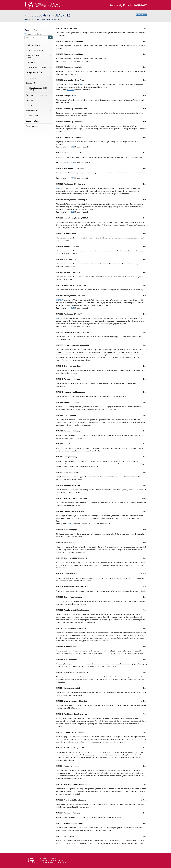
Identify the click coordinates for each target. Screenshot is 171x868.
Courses (40, 34)
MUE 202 (70, 178)
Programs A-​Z (31, 78)
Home (26, 20)
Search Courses (32, 111)
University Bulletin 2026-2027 (128, 5)
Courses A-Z (35, 20)
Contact (29, 105)
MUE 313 (60, 318)
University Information (34, 50)
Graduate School (32, 62)
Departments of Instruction (36, 95)
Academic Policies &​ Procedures (34, 56)
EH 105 (94, 524)
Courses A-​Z (30, 83)
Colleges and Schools (34, 73)
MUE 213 (60, 300)
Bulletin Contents (33, 121)
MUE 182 (70, 147)
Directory (30, 100)
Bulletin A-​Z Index (33, 116)
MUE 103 (70, 162)
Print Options (141, 15)
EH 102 (70, 524)
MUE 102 (70, 61)
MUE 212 (60, 188)
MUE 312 (70, 326)
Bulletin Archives (32, 126)
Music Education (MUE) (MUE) (38, 89)
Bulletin (29, 34)
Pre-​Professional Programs (36, 67)
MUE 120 (83, 84)
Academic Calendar (33, 45)
